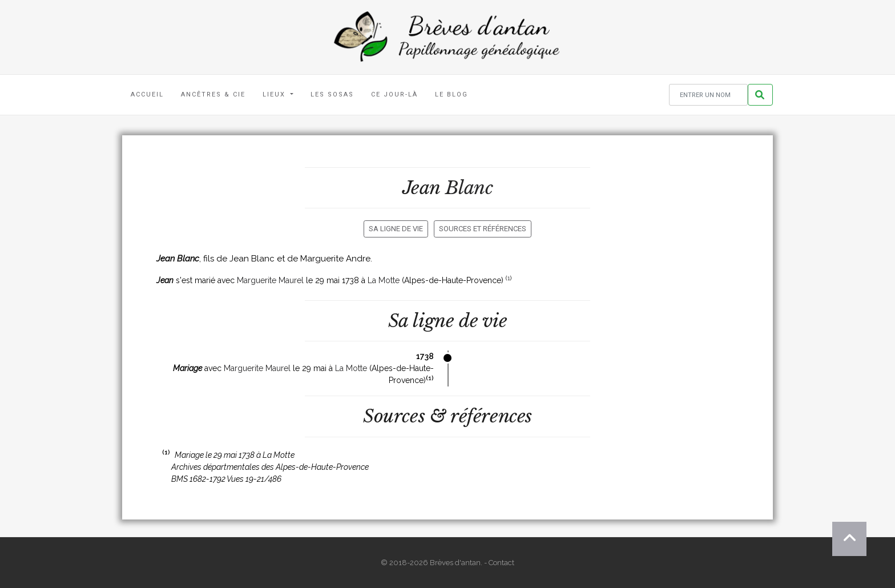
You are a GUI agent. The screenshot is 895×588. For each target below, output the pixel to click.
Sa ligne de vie (396, 229)
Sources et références (483, 229)
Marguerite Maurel (270, 280)
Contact (501, 563)
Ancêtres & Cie (213, 94)
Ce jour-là (394, 94)
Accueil (147, 94)
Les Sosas (332, 94)
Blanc (469, 188)
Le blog (451, 94)
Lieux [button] (275, 94)
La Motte (384, 280)
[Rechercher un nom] (708, 95)
